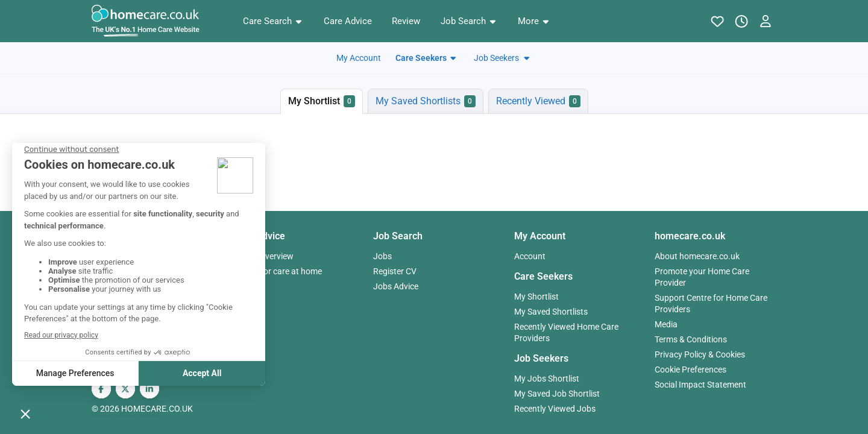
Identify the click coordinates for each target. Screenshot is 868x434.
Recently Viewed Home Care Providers (566, 332)
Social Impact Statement (700, 385)
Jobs (382, 256)
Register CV (395, 271)
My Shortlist (536, 297)
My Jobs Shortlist (547, 379)
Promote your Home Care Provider (702, 277)
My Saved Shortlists (551, 312)
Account (530, 256)
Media (666, 324)
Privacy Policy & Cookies (700, 354)
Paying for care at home (277, 271)
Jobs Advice (396, 286)
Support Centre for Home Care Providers (711, 303)
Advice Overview (263, 256)
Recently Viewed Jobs (555, 409)
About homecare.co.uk (697, 256)
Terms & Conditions (691, 339)
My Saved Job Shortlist (557, 394)
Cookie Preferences (690, 370)
